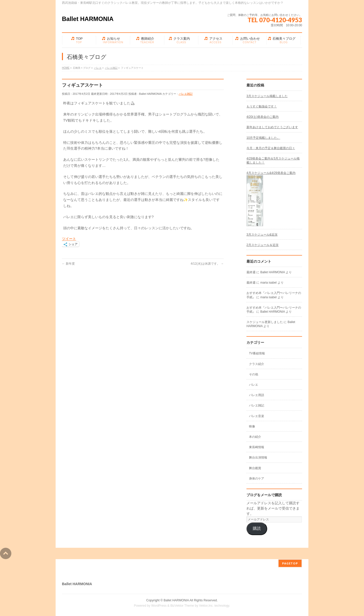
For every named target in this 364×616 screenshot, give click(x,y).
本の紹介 (255, 437)
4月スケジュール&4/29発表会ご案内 (271, 173)
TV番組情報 (257, 353)
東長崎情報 (257, 447)
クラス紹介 (257, 364)
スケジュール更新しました (265, 322)
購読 (257, 528)
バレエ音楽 (257, 416)
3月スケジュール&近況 (262, 235)
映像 (252, 426)
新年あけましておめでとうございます (272, 127)
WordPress (159, 606)
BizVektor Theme (182, 606)
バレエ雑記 (186, 94)
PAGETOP (290, 563)
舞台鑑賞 (255, 468)
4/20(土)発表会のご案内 (263, 117)
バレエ (254, 385)
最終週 (251, 272)
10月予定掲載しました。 (263, 138)
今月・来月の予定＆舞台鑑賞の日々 (271, 148)
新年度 (68, 264)
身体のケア (257, 478)
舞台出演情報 (258, 458)
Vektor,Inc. (206, 606)
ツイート (69, 239)
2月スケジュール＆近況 (263, 245)
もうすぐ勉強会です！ (262, 106)
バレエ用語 (257, 395)
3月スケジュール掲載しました (267, 96)
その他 (254, 374)
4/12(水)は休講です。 (207, 264)
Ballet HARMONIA (88, 19)
